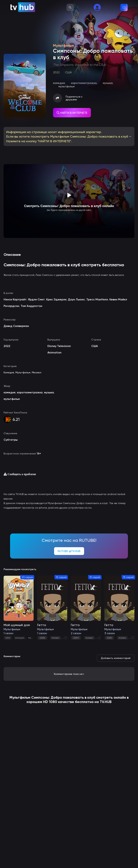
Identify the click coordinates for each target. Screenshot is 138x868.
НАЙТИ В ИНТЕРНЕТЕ (72, 113)
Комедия (9, 372)
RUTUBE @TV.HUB (69, 551)
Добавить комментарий (116, 658)
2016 (8, 638)
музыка (32, 638)
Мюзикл (37, 372)
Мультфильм (23, 372)
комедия (20, 638)
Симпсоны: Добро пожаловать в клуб (63, 697)
